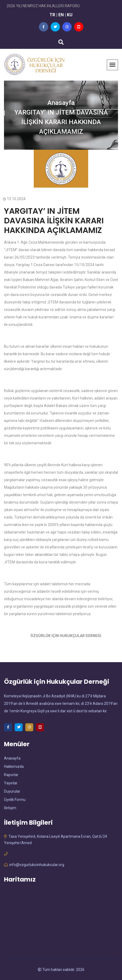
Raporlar (11, 775)
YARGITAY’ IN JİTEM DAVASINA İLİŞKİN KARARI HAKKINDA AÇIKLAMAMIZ (54, 221)
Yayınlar (11, 783)
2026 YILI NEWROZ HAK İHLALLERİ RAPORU (43, 6)
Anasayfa (61, 103)
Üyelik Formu (15, 800)
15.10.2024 (15, 199)
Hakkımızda (14, 766)
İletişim (10, 808)
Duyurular (12, 791)
